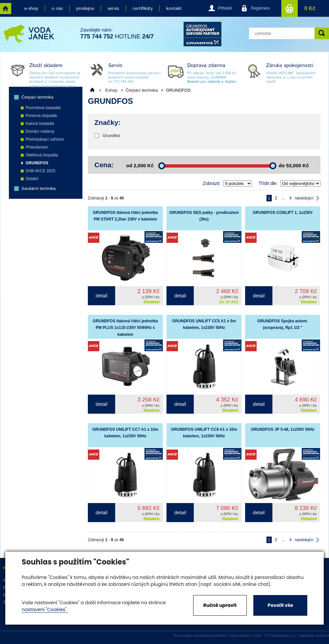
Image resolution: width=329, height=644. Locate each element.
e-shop (31, 9)
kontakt (174, 9)
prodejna (85, 9)
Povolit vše (280, 605)
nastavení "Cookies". (45, 609)
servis (113, 9)
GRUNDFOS (37, 163)
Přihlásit (225, 8)
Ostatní (32, 179)
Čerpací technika (38, 97)
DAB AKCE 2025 (40, 171)
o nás (57, 9)
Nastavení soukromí (314, 636)
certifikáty (143, 9)
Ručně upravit (220, 605)
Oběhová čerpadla (42, 155)
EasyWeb (218, 636)
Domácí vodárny (40, 131)
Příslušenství (37, 147)
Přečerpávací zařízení (45, 139)
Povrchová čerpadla (43, 108)
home (6, 9)
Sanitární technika (38, 188)
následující (304, 198)
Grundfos (111, 136)
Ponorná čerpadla (41, 116)
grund (202, 34)
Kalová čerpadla (40, 124)
